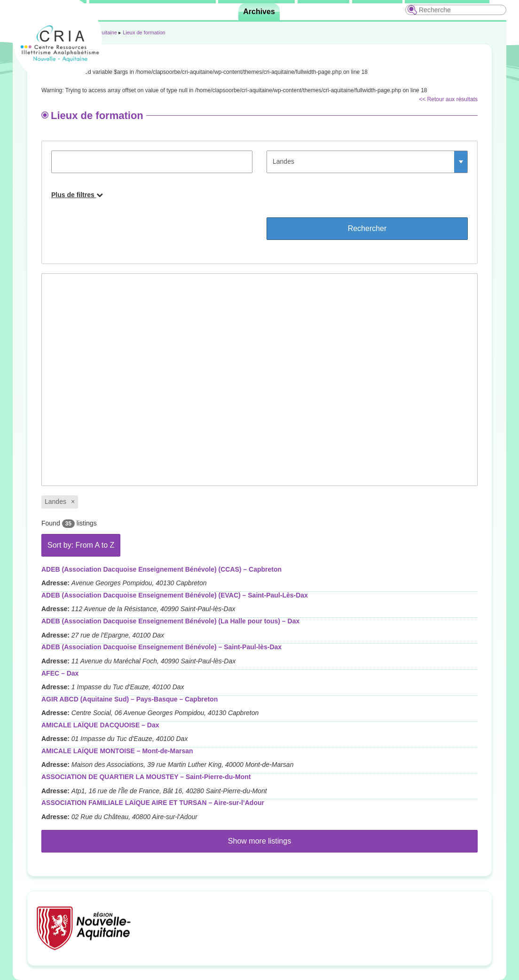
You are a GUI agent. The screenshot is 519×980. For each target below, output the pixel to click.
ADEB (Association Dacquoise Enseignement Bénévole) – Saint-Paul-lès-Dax (161, 647)
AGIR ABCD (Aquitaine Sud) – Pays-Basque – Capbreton (130, 699)
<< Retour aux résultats (448, 99)
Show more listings (259, 841)
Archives (259, 12)
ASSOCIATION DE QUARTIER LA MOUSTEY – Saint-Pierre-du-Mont (146, 777)
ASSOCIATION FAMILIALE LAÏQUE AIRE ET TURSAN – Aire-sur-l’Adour (153, 803)
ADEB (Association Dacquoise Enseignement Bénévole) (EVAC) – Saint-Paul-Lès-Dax (175, 595)
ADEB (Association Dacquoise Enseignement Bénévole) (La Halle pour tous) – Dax (170, 621)
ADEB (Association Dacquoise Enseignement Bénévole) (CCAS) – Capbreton (161, 569)
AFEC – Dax (60, 673)
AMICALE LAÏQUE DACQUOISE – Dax (100, 725)
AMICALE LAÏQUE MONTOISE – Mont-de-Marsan (117, 751)
